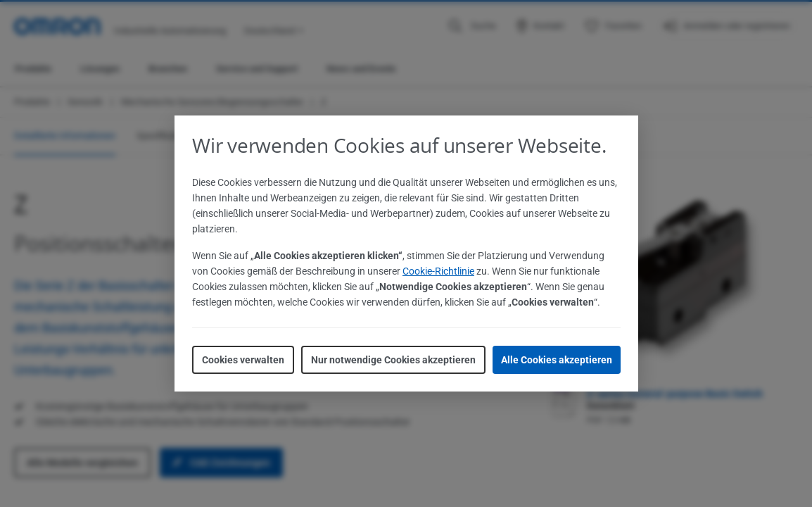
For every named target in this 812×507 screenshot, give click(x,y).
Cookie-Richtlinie (438, 271)
